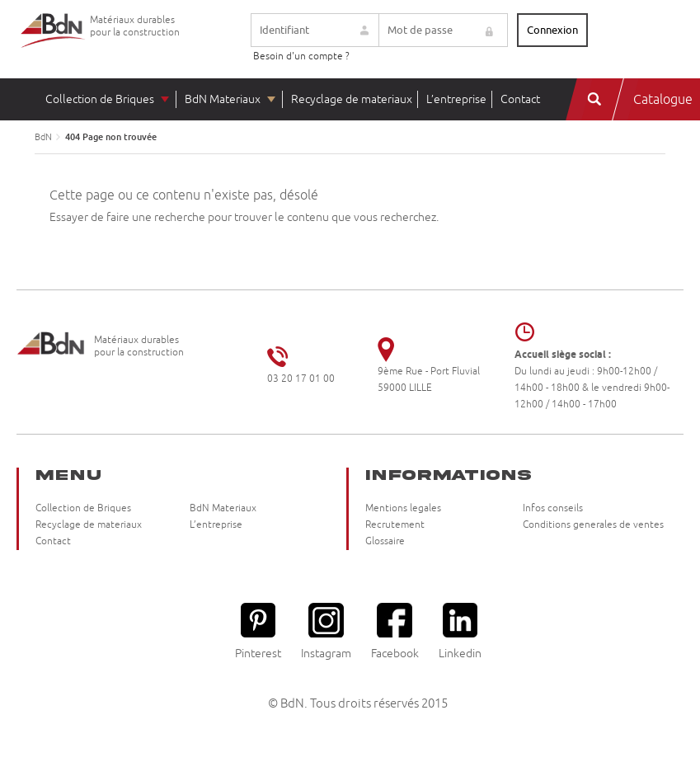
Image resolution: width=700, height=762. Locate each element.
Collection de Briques (100, 99)
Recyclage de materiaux (352, 99)
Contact (520, 99)
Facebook (395, 631)
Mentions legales (403, 508)
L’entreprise (456, 99)
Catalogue (663, 100)
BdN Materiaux (223, 99)
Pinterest (258, 631)
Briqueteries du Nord (54, 43)
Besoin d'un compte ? (301, 56)
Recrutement (395, 525)
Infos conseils (553, 508)
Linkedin (460, 631)
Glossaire (385, 541)
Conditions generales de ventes (593, 525)
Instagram (326, 631)
